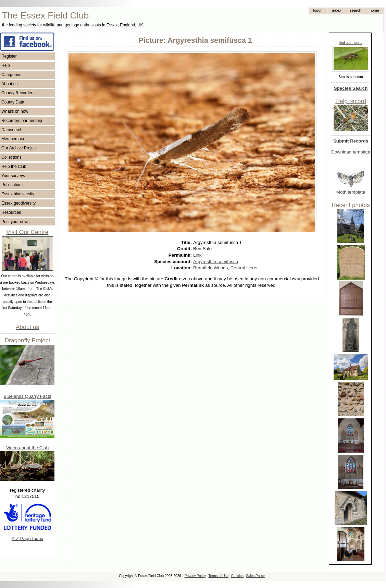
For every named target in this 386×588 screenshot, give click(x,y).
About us (9, 84)
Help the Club (14, 167)
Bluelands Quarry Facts (27, 396)
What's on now (15, 111)
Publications (13, 185)
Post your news (15, 222)
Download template (351, 152)
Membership (13, 139)
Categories (11, 75)
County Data (13, 102)
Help (6, 65)
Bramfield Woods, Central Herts (225, 268)
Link (197, 255)
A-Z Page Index (28, 538)
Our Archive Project (19, 148)
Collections (11, 157)
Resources (11, 212)
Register (9, 56)
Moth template (351, 192)
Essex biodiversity (18, 194)
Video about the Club (27, 448)
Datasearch (12, 130)
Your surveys (13, 176)
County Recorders (18, 93)
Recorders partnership (22, 121)
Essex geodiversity (18, 203)
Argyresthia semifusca (216, 262)
